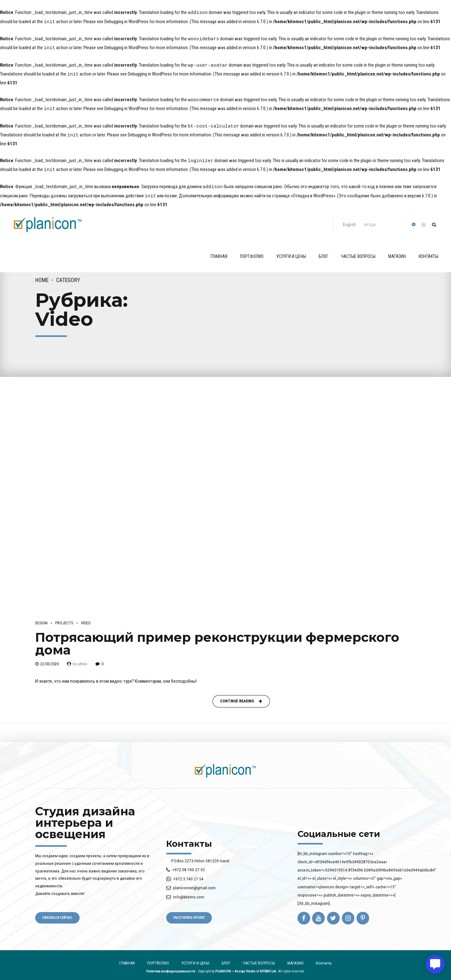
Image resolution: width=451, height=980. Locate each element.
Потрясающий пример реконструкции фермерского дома (217, 639)
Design (41, 618)
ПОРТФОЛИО (252, 252)
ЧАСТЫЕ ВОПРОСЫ (358, 252)
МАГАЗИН (397, 252)
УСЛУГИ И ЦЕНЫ (291, 252)
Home (42, 276)
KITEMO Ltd (268, 967)
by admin (80, 659)
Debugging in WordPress (126, 22)
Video (86, 618)
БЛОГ (324, 252)
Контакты (428, 252)
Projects (64, 618)
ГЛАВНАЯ (219, 252)
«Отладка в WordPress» (313, 192)
